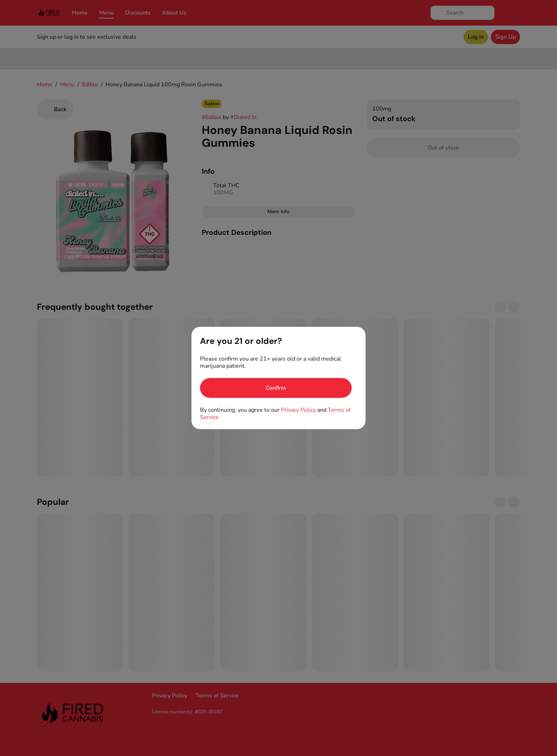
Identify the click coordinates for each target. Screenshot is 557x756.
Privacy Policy (298, 410)
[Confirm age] (276, 388)
